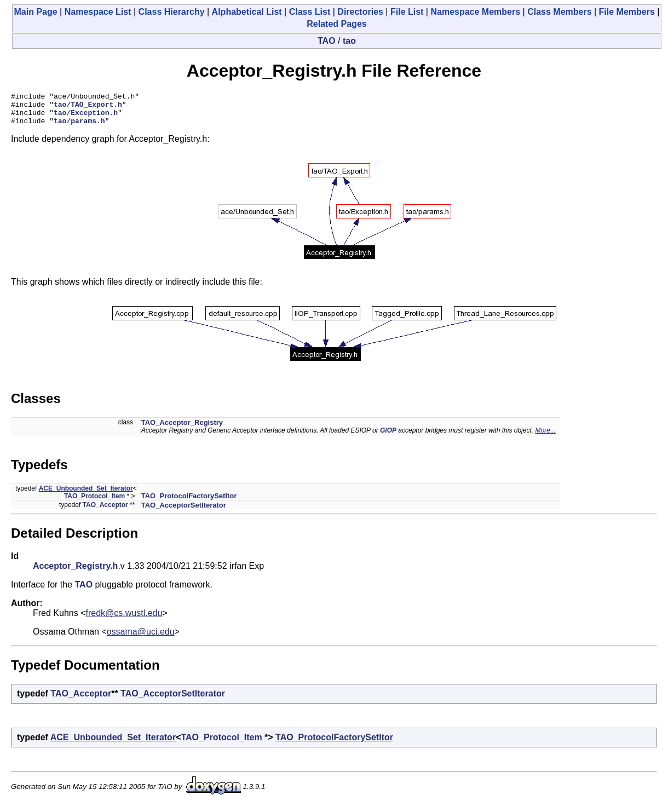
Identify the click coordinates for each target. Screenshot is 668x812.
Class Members (559, 12)
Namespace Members (475, 12)
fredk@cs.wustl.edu (124, 620)
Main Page (36, 12)
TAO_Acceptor (105, 511)
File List (407, 12)
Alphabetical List (247, 12)
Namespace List (98, 12)
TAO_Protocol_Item (94, 503)
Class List (310, 12)
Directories (360, 12)
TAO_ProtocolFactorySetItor (189, 502)
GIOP (388, 437)
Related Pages (336, 24)
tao (349, 41)
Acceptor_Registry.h (75, 572)
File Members (627, 12)
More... (545, 437)
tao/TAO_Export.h (88, 107)
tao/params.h (79, 127)
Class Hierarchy (172, 12)
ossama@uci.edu (141, 638)
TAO (327, 41)
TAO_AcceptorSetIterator (184, 512)
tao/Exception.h (86, 117)
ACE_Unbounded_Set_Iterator (86, 495)
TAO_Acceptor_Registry (182, 429)
